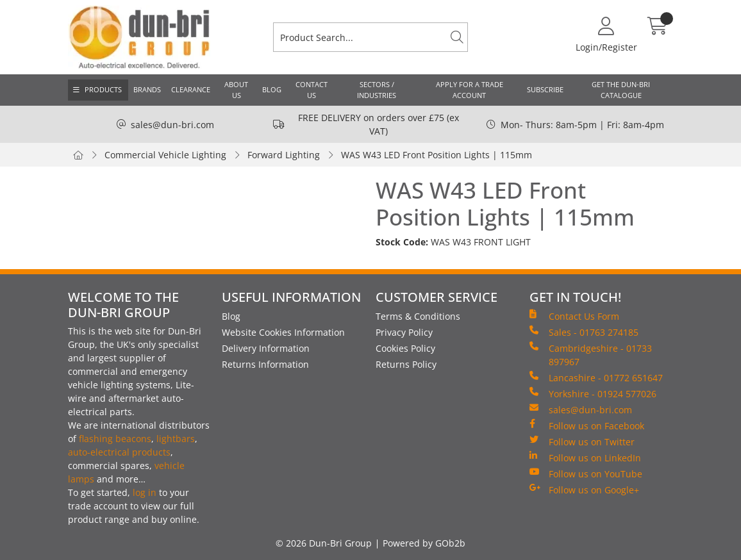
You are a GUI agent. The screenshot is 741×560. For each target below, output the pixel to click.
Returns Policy (406, 364)
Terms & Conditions (418, 316)
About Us (236, 90)
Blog (272, 89)
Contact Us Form (574, 316)
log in (145, 492)
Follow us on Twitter (582, 441)
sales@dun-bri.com (172, 125)
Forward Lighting (284, 155)
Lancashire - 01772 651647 (596, 377)
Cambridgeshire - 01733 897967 (591, 355)
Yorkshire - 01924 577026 (593, 393)
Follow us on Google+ (584, 490)
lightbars (176, 439)
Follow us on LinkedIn (585, 457)
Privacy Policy (404, 332)
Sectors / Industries (377, 90)
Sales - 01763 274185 (584, 332)
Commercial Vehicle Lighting (165, 155)
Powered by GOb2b (424, 543)
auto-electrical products (119, 452)
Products (103, 89)
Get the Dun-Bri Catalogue (621, 90)
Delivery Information (266, 348)
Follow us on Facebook (587, 425)
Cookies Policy (405, 348)
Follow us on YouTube (586, 474)
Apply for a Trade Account (470, 90)
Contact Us (312, 90)
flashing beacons (115, 439)
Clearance (191, 89)
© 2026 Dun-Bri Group (324, 543)
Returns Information (265, 364)
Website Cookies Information (283, 332)
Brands (147, 89)
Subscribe (545, 89)
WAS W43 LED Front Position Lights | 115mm (437, 155)
